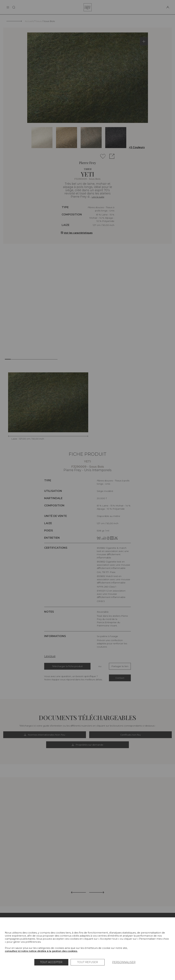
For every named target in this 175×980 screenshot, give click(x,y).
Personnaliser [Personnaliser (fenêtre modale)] (124, 962)
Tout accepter (51, 962)
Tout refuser (88, 962)
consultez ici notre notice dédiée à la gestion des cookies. (41, 951)
